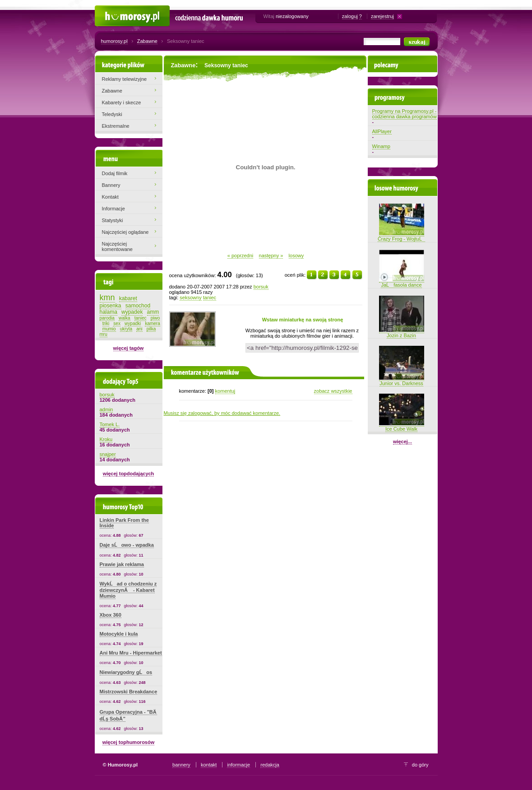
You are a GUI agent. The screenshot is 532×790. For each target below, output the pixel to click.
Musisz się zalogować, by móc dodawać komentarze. (222, 413)
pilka (151, 329)
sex (117, 323)
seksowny (190, 297)
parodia (107, 318)
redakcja (270, 765)
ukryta (126, 329)
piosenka (111, 306)
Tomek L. (110, 424)
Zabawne (147, 41)
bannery (181, 765)
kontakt (209, 765)
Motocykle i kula (119, 634)
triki (106, 323)
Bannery (111, 185)
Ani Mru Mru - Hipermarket (131, 653)
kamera (152, 323)
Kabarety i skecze (122, 102)
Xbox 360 (111, 615)
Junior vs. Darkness (402, 381)
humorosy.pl (114, 41)
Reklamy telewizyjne (125, 79)
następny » (271, 256)
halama (109, 312)
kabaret (128, 298)
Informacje (113, 209)
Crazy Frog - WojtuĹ (401, 236)
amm (153, 312)
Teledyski (112, 114)
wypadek (132, 312)
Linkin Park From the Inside (124, 523)
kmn (107, 297)
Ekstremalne (116, 126)
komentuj (225, 391)
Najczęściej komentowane (118, 246)
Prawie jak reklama (122, 564)
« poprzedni (241, 256)
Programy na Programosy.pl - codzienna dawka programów (405, 114)
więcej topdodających (129, 474)
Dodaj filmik (115, 173)
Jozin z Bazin (402, 333)
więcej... (402, 441)
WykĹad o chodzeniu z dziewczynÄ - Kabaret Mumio (128, 590)
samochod (138, 306)
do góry (420, 765)
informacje (238, 765)
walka (125, 318)
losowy (296, 256)
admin (106, 409)
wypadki (133, 323)
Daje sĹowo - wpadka (127, 545)
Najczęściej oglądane (125, 232)
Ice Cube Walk (402, 426)
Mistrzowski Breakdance (129, 692)
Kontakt (110, 197)
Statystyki (113, 220)
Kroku (106, 439)
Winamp (381, 146)
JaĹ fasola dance (402, 282)
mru (104, 334)
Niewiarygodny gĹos (126, 672)
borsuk (261, 287)
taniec (210, 297)
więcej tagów (129, 348)
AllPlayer (382, 131)
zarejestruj (382, 16)
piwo (155, 318)
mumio (109, 329)
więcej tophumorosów (129, 742)
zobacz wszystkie (333, 391)
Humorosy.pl (109, 10)
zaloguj (350, 16)
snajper (108, 454)
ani (139, 329)
